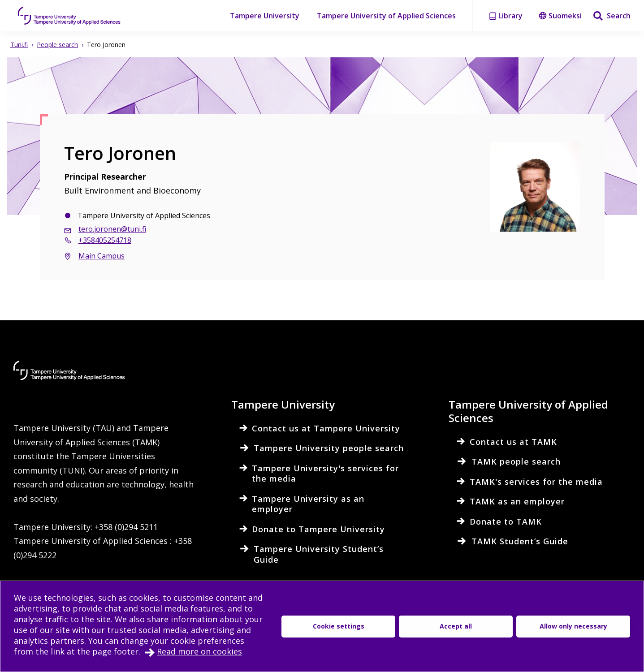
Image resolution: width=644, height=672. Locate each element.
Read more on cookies (199, 651)
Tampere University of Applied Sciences (386, 16)
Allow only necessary (573, 626)
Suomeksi (560, 16)
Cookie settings (339, 626)
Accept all (456, 626)
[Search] (612, 16)
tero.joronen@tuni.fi (112, 229)
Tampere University (265, 16)
